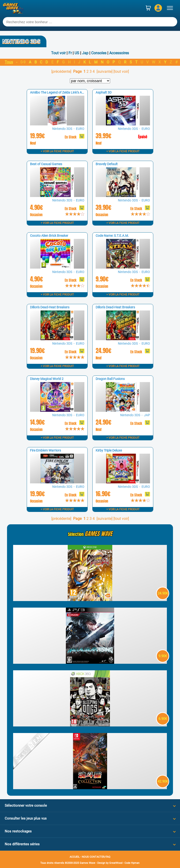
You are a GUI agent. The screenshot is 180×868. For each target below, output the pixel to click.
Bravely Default (107, 164)
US (77, 53)
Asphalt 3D (104, 92)
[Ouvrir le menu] (170, 8)
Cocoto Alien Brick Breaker (49, 236)
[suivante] (105, 71)
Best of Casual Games (46, 164)
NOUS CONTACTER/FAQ (96, 857)
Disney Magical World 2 (47, 379)
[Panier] (148, 8)
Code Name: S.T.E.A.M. (112, 236)
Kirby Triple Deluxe (109, 450)
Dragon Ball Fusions (110, 379)
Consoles (99, 53)
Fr (70, 53)
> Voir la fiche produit (57, 151)
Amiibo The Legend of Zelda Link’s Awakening (63, 92)
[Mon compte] (158, 8)
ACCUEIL (75, 857)
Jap (85, 53)
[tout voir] (121, 71)
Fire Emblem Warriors (45, 450)
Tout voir (58, 53)
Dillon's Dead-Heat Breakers (50, 307)
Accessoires (119, 53)
